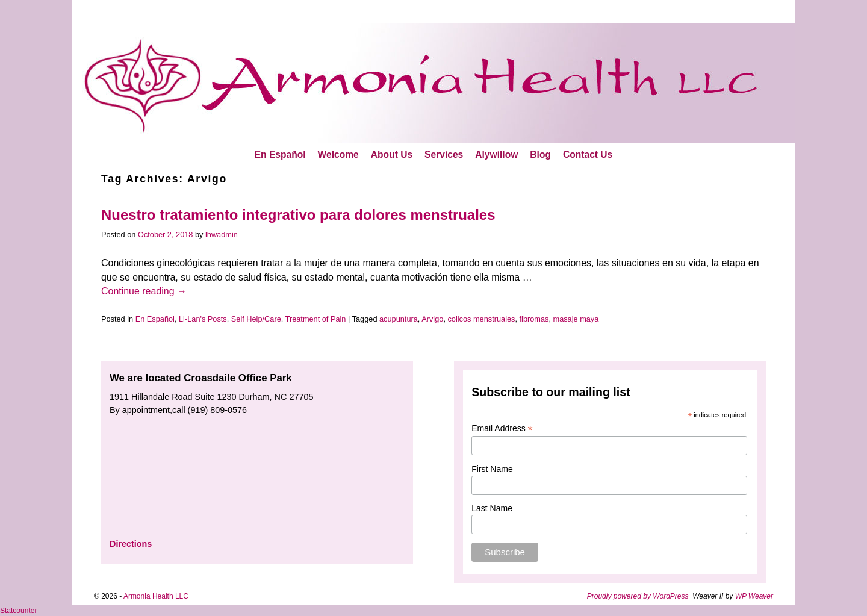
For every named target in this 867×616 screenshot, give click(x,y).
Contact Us (588, 154)
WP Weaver (754, 596)
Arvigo (432, 319)
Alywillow (496, 154)
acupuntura (399, 319)
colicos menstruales (481, 319)
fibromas (534, 319)
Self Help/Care (256, 319)
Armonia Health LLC (156, 596)
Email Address (502, 428)
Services (444, 154)
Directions (131, 544)
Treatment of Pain (316, 319)
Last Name (492, 508)
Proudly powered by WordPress (638, 596)
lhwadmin (222, 235)
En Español (280, 154)
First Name (492, 469)
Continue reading (144, 291)
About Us (392, 154)
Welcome (338, 154)
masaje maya (576, 319)
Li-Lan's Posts (203, 319)
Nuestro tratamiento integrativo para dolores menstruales (298, 215)
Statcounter (18, 611)
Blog (540, 154)
